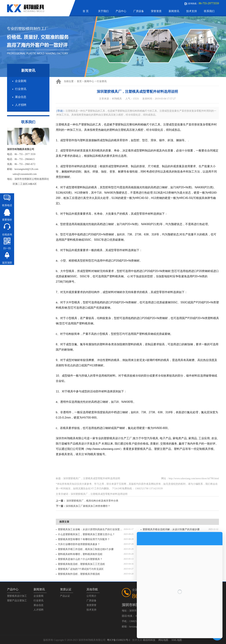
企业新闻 (21, 81)
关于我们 (103, 11)
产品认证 (65, 596)
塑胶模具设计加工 (17, 596)
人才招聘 (21, 105)
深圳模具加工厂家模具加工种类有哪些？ (88, 506)
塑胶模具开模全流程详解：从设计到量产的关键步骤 (171, 529)
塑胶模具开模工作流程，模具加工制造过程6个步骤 (86, 549)
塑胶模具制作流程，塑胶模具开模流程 (79, 574)
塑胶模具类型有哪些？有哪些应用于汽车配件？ (84, 539)
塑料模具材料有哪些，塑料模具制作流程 (80, 554)
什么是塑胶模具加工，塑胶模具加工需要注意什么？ (86, 534)
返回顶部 (7, 263)
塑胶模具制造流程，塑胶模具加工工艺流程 (81, 564)
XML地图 (176, 640)
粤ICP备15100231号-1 (119, 640)
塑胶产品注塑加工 (17, 601)
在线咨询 (7, 235)
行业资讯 (21, 89)
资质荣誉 (91, 605)
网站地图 (163, 640)
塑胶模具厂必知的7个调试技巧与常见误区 (81, 569)
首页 (79, 81)
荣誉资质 (156, 11)
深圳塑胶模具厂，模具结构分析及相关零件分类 (92, 501)
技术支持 (192, 11)
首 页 (86, 11)
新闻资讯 (174, 11)
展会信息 (21, 97)
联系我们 (209, 11)
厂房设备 (139, 11)
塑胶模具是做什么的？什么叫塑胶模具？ (80, 559)
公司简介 (91, 596)
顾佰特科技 (149, 640)
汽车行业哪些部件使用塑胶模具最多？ (79, 544)
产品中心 (121, 11)
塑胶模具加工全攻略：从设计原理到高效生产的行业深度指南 (91, 529)
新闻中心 (89, 81)
